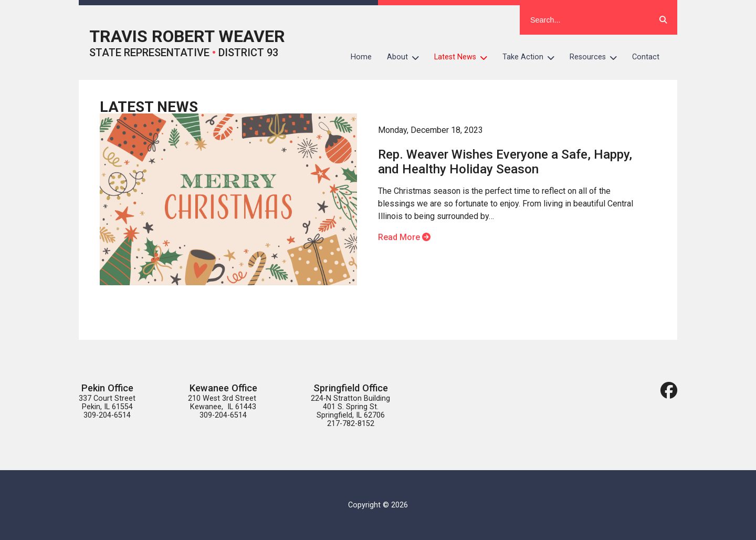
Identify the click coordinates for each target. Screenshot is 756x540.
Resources (597, 57)
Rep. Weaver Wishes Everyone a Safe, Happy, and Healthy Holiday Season (505, 162)
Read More (404, 237)
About (407, 57)
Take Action (532, 57)
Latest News (465, 57)
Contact (646, 57)
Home (361, 57)
